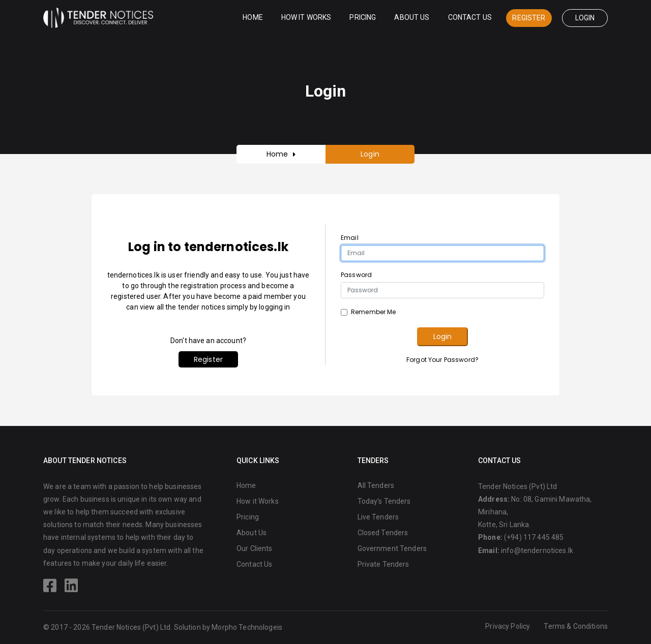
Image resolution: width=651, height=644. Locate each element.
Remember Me (374, 312)
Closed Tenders (383, 533)
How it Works (306, 17)
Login (585, 18)
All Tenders (376, 485)
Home (253, 17)
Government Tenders (392, 548)
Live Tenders (378, 517)
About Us (412, 17)
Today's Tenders (384, 501)
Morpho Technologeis (247, 627)
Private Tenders (383, 564)
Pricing (363, 17)
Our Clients (255, 548)
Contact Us (470, 17)
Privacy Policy (508, 626)
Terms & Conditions (576, 626)
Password (356, 275)
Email (350, 238)
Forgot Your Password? (442, 360)
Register (529, 18)
